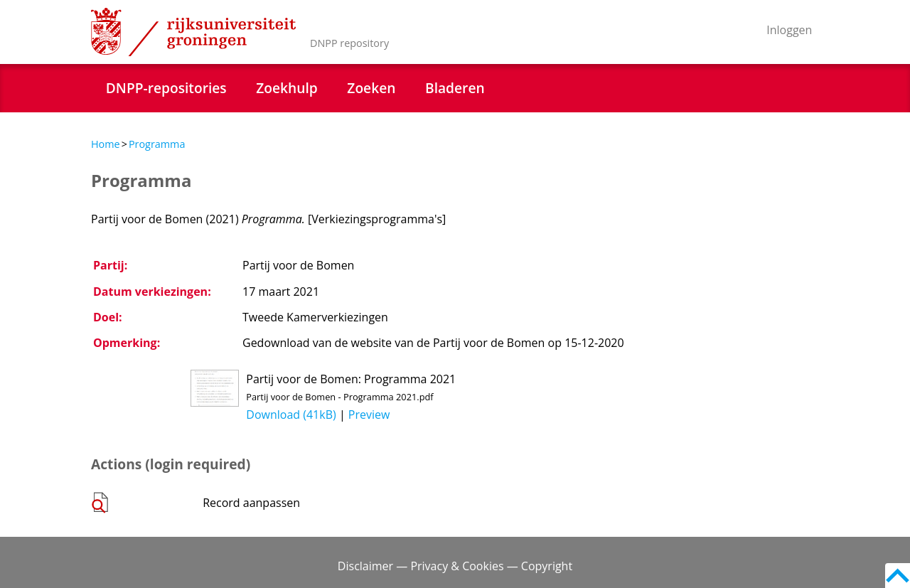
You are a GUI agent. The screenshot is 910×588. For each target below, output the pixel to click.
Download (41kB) (291, 415)
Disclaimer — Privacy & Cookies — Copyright (455, 566)
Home (106, 144)
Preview (369, 415)
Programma (157, 144)
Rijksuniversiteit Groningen (193, 32)
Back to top (898, 576)
